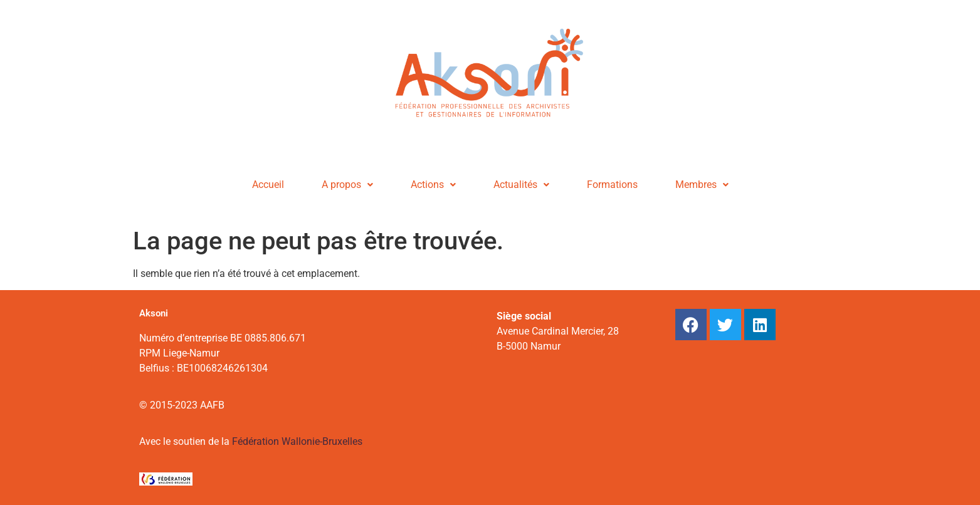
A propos (347, 185)
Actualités (521, 185)
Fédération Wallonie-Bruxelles (297, 441)
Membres (702, 185)
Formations (612, 185)
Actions (433, 185)
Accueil (268, 185)
